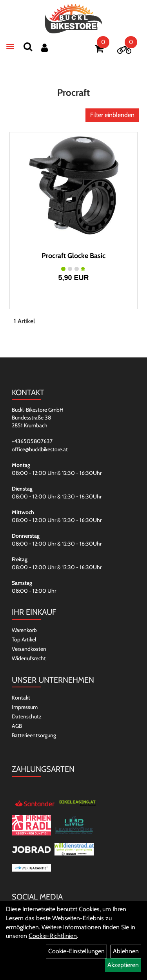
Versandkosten (29, 649)
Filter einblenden (112, 115)
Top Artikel (24, 639)
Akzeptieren (123, 965)
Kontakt (21, 698)
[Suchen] (28, 47)
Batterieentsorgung (34, 735)
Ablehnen (126, 951)
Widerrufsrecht (29, 658)
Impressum (25, 707)
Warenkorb (24, 630)
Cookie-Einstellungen (76, 951)
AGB (17, 726)
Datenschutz (27, 716)
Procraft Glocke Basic (73, 256)
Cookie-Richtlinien (53, 936)
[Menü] (10, 46)
